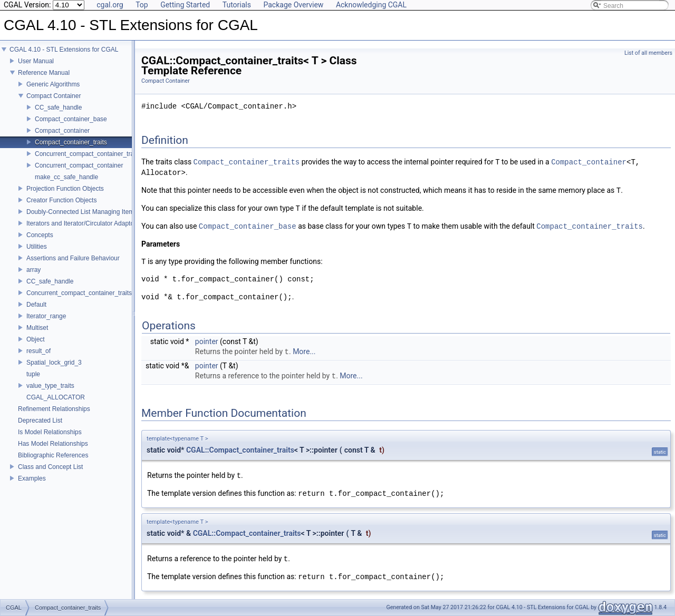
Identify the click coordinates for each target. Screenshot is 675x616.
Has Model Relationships (53, 444)
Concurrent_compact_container (79, 165)
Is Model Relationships (50, 432)
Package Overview (293, 5)
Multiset (37, 328)
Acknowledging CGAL (371, 5)
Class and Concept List (50, 467)
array (33, 270)
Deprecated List (40, 421)
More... (304, 352)
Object (36, 339)
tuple (33, 374)
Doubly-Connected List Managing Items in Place (94, 212)
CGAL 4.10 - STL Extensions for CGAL (64, 50)
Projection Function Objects (65, 189)
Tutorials (237, 5)
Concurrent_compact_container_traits (88, 154)
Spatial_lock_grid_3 (54, 363)
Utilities (37, 247)
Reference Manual (44, 73)
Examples (32, 478)
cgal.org (110, 5)
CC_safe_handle (58, 107)
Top (142, 5)
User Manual (36, 61)
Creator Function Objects (61, 200)
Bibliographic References (53, 455)
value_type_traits (50, 386)
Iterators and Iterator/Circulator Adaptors (83, 223)
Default (36, 305)
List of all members (648, 53)
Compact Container (54, 96)
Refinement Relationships (54, 409)
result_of (38, 351)
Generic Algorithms (53, 84)
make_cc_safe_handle (66, 177)
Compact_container (62, 131)
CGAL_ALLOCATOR (56, 397)
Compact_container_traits (71, 142)
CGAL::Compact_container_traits (240, 450)
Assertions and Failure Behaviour (73, 258)
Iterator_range (46, 316)
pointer (207, 341)
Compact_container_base (71, 119)
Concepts (40, 235)
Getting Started (185, 5)
